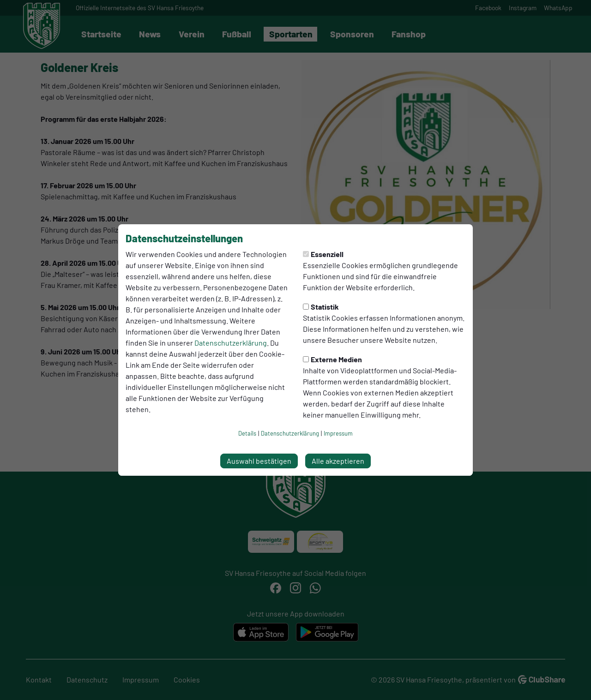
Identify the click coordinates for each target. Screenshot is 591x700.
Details (247, 433)
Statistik (321, 307)
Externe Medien (332, 359)
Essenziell (323, 254)
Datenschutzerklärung (231, 343)
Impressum (338, 433)
